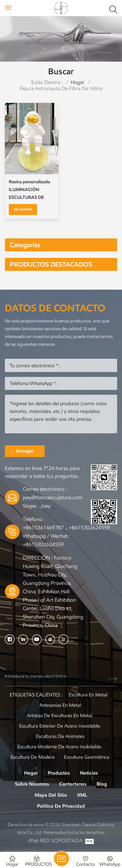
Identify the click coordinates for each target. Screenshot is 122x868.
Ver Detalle (23, 209)
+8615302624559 (43, 544)
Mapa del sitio (51, 795)
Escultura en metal (88, 695)
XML (82, 795)
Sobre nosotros (32, 784)
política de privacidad (61, 806)
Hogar (78, 82)
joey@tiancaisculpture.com (53, 497)
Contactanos (73, 784)
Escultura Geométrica (87, 757)
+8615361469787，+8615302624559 (66, 528)
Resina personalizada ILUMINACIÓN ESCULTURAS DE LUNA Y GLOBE (29, 190)
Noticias (89, 773)
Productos (59, 773)
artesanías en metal (60, 705)
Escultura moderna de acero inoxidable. (60, 747)
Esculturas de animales (60, 736)
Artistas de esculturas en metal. (60, 716)
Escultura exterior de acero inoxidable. (60, 726)
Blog (102, 784)
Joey (45, 506)
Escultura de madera (33, 757)
